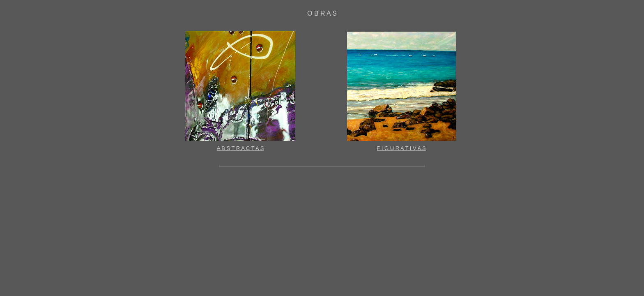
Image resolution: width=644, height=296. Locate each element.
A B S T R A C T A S (240, 148)
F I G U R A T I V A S (401, 148)
